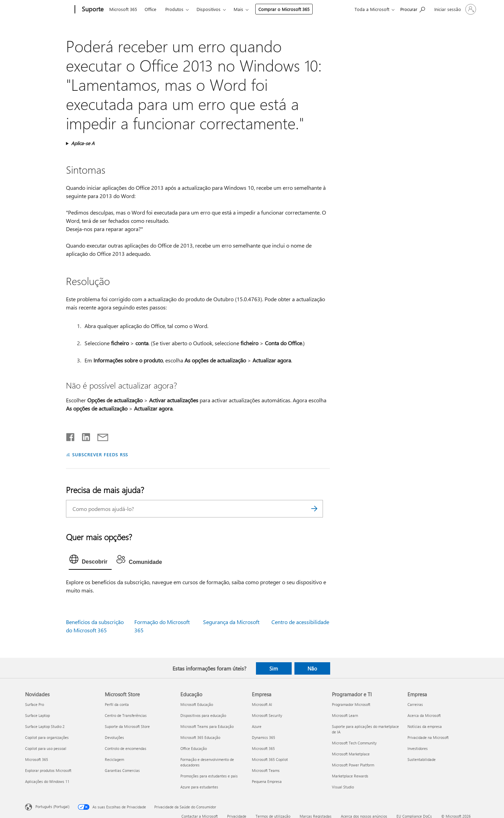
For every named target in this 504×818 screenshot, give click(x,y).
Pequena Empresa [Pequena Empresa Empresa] (267, 781)
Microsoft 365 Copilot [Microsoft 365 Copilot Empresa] (270, 759)
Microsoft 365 (123, 9)
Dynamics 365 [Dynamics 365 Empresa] (264, 737)
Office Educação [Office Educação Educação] (194, 748)
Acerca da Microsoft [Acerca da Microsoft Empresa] (424, 715)
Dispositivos (209, 9)
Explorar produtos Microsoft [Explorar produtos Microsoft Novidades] (48, 770)
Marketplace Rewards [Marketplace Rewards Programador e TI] (350, 776)
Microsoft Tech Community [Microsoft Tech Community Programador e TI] (354, 743)
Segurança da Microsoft (231, 622)
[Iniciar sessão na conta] (455, 9)
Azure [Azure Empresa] (257, 726)
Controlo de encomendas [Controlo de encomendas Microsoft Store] (126, 748)
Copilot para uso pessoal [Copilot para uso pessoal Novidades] (46, 748)
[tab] (90, 561)
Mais (238, 9)
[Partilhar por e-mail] (100, 436)
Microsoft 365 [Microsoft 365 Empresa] (263, 748)
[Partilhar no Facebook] (71, 436)
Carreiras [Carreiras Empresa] (415, 704)
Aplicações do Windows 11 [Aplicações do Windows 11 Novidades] (47, 781)
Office (150, 9)
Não (312, 668)
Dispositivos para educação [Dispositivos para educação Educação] (203, 715)
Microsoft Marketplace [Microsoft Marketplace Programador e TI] (351, 754)
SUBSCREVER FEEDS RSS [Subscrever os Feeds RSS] (100, 454)
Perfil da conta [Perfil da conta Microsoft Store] (117, 704)
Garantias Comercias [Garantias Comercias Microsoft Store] (122, 770)
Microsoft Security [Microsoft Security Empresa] (267, 715)
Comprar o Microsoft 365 (284, 9)
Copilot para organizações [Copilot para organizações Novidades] (47, 737)
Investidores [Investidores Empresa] (418, 748)
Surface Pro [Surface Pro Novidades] (35, 704)
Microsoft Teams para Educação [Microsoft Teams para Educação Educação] (207, 726)
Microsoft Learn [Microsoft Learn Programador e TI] (345, 715)
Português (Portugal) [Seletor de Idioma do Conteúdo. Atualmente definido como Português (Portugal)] (52, 806)
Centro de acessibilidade (300, 622)
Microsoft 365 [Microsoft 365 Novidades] (37, 759)
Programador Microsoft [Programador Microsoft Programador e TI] (351, 704)
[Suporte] (92, 10)
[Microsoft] (49, 10)
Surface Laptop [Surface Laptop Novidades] (37, 715)
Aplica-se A (83, 143)
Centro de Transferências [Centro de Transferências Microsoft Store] (126, 715)
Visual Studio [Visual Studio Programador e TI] (343, 787)
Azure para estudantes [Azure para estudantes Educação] (199, 787)
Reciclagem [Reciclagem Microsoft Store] (114, 759)
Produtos (174, 9)
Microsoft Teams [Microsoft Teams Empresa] (266, 770)
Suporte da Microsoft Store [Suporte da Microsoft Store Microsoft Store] (127, 726)
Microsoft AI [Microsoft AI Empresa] (262, 704)
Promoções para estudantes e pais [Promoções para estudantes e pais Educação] (209, 776)
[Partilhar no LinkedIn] (83, 436)
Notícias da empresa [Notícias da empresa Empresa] (425, 726)
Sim (274, 668)
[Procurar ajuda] (413, 9)
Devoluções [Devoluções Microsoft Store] (114, 737)
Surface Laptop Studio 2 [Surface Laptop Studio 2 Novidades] (45, 726)
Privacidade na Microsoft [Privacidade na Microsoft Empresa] (428, 737)
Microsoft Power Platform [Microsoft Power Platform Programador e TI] (353, 765)
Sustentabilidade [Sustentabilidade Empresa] (422, 759)
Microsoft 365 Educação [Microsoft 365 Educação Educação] (200, 737)
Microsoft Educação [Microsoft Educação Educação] (197, 704)
